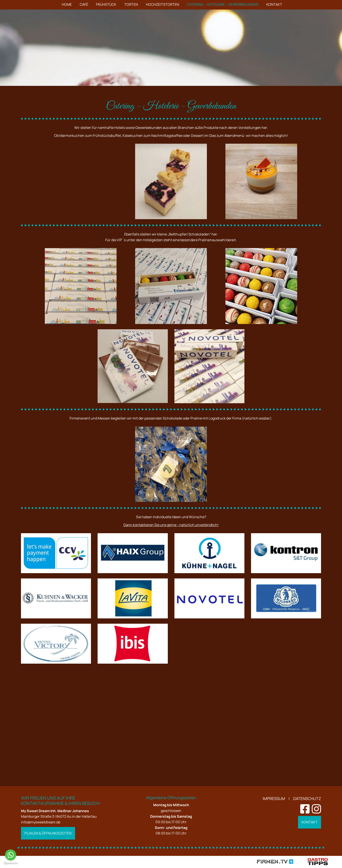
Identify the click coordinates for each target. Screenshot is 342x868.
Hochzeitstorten (162, 4)
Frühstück (106, 4)
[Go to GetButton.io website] (11, 863)
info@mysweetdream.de (41, 822)
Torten (131, 4)
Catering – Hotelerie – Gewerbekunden (223, 4)
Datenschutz (307, 798)
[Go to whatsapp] (11, 855)
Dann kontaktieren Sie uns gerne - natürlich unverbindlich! (171, 628)
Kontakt (274, 4)
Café (84, 4)
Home (67, 4)
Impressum (274, 798)
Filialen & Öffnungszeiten (48, 833)
